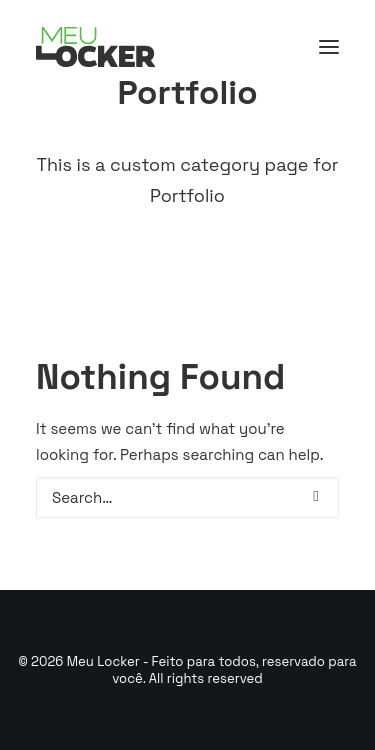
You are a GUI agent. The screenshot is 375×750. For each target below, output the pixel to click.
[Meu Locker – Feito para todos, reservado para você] (95, 47)
